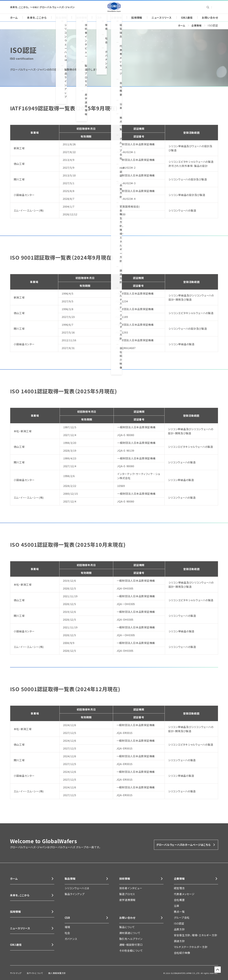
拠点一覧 (179, 912)
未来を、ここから (37, 18)
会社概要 (179, 900)
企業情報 (116, 18)
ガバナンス (71, 940)
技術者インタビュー (131, 888)
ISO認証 (179, 923)
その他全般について (131, 951)
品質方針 (179, 929)
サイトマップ (15, 973)
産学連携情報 (128, 900)
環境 (67, 928)
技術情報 (82, 18)
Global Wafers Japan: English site (215, 7)
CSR (99, 18)
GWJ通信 (187, 18)
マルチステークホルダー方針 (191, 947)
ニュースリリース (162, 18)
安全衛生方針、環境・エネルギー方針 (196, 935)
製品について (127, 928)
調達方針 (179, 941)
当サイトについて (32, 973)
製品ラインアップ (75, 894)
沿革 (177, 906)
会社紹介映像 (182, 953)
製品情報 (61, 18)
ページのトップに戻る (216, 973)
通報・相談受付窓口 (131, 945)
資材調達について (130, 934)
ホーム (14, 18)
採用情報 (137, 18)
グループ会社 (182, 917)
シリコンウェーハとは (77, 888)
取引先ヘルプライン (131, 940)
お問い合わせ (210, 18)
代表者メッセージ (184, 894)
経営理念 (179, 888)
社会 (67, 934)
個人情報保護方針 (51, 973)
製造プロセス (127, 894)
